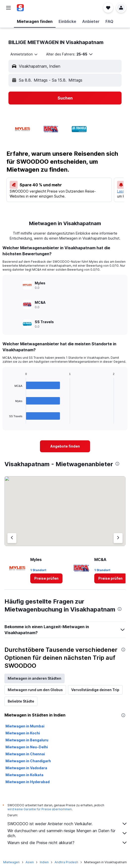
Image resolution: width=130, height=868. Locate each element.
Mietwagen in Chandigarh (28, 761)
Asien (30, 862)
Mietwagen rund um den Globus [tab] (35, 690)
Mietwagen (11, 862)
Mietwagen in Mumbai (25, 726)
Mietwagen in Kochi (23, 733)
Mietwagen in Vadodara (26, 768)
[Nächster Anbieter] (118, 538)
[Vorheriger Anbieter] (12, 538)
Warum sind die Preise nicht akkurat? (67, 843)
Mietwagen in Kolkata (24, 775)
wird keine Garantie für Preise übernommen (40, 809)
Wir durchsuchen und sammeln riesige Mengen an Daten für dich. (67, 833)
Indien (44, 862)
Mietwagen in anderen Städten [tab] (34, 678)
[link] (65, 446)
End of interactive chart (7, 420)
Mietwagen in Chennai (25, 754)
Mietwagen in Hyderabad (28, 782)
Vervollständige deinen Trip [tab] (95, 690)
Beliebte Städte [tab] (21, 701)
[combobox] (24, 54)
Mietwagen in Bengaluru (27, 740)
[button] (8, 8)
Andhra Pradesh (66, 862)
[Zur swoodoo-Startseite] (33, 8)
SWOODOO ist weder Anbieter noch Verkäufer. (67, 824)
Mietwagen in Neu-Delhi (27, 747)
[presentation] (117, 464)
